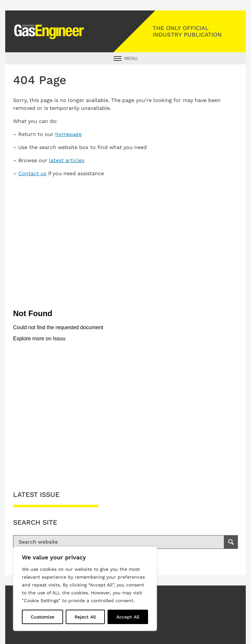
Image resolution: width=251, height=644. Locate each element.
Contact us (32, 173)
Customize (42, 617)
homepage (68, 134)
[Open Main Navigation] (125, 58)
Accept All (128, 617)
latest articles (67, 160)
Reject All (85, 617)
